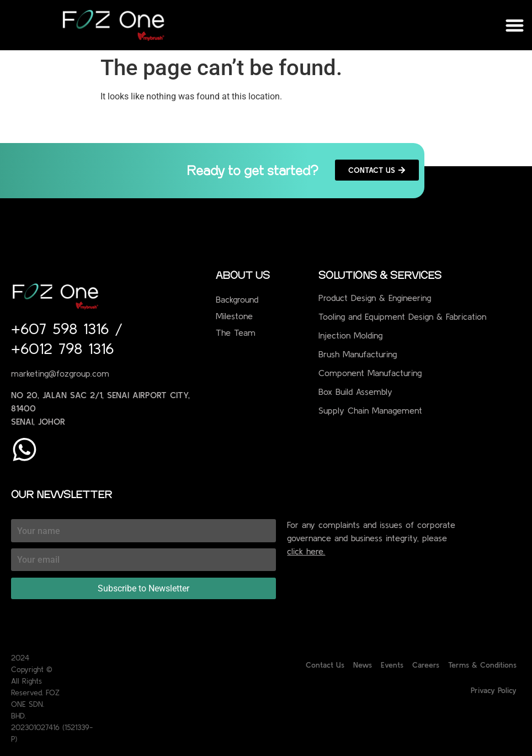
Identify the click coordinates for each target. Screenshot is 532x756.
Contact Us (325, 665)
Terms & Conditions (482, 665)
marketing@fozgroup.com (60, 373)
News (363, 665)
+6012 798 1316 (62, 348)
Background (237, 299)
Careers (426, 665)
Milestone (234, 316)
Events (392, 665)
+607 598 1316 (63, 329)
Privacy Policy (494, 690)
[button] (515, 25)
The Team (236, 332)
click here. (306, 551)
